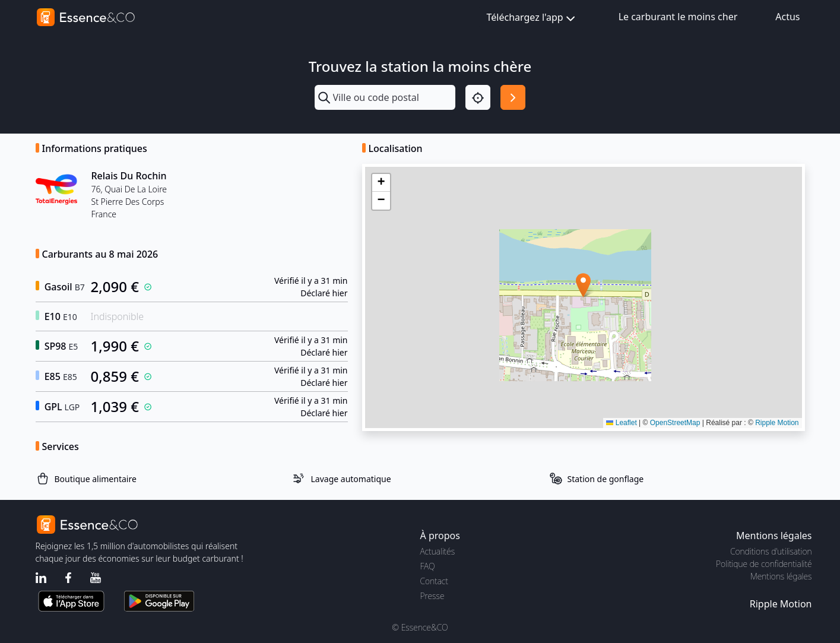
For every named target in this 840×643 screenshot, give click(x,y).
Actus (787, 17)
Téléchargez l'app (532, 18)
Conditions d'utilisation (771, 551)
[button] (583, 285)
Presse (432, 596)
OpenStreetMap (675, 423)
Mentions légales (781, 576)
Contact (434, 581)
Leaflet (621, 423)
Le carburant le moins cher (678, 17)
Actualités (438, 551)
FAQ (428, 566)
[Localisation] (478, 97)
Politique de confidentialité (764, 564)
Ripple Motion (777, 423)
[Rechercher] (513, 97)
